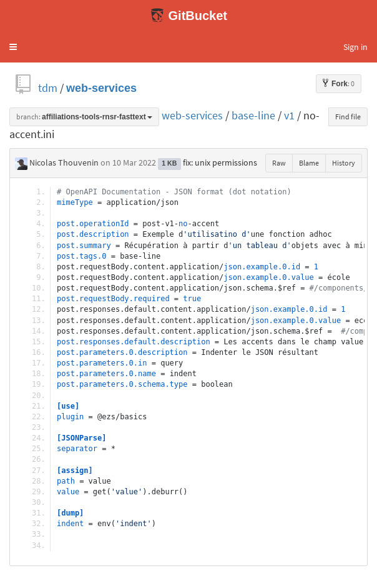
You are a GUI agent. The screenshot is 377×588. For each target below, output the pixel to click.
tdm (48, 88)
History (344, 163)
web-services (101, 88)
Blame (309, 163)
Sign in (355, 47)
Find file (348, 117)
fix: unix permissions (220, 162)
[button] (13, 47)
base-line (253, 115)
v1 (289, 115)
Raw (279, 163)
